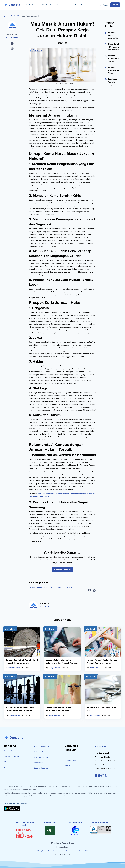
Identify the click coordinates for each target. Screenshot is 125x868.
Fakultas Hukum (35, 587)
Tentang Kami (9, 751)
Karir (6, 762)
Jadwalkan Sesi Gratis (73, 755)
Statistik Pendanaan (12, 756)
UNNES (69, 587)
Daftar (115, 5)
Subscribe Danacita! (63, 570)
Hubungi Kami (100, 747)
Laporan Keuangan (42, 768)
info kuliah (48, 587)
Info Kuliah (15, 16)
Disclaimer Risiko (41, 757)
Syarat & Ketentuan (42, 747)
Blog (6, 16)
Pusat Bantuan (81, 5)
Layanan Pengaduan (72, 766)
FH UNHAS (59, 587)
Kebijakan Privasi (41, 752)
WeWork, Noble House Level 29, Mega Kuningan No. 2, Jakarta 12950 (62, 851)
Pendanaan (39, 763)
